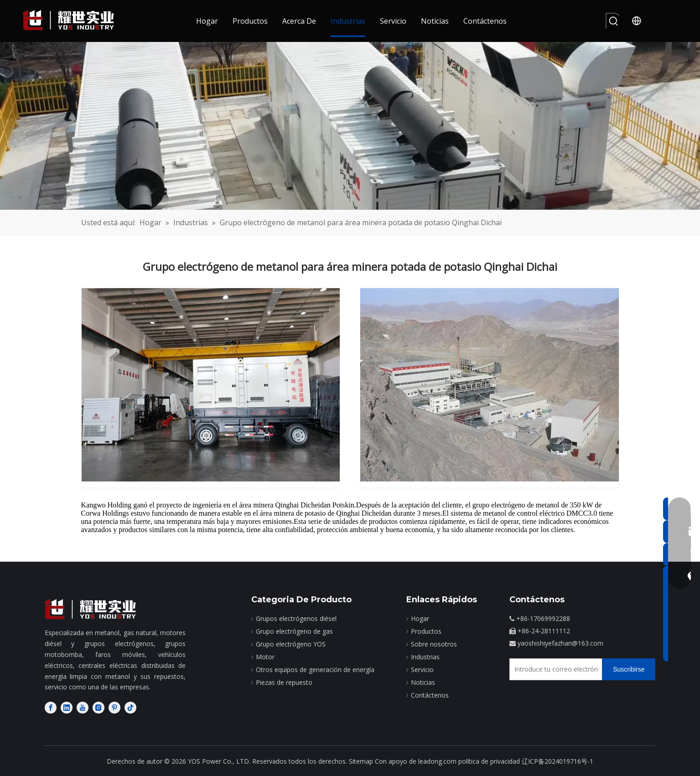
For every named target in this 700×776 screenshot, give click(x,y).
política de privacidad (489, 761)
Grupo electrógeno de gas (294, 631)
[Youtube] (83, 708)
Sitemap (361, 761)
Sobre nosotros (434, 644)
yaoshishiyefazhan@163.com (560, 643)
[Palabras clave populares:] (614, 21)
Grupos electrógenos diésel (296, 618)
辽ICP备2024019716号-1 (557, 761)
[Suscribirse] (629, 669)
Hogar (420, 618)
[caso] (350, 126)
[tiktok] (130, 708)
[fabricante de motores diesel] (90, 610)
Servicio (422, 670)
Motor (265, 657)
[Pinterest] (114, 708)
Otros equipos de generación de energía (315, 670)
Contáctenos (430, 695)
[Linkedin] (67, 708)
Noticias (423, 682)
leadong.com (437, 761)
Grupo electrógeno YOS (291, 644)
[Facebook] (51, 708)
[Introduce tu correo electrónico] (554, 669)
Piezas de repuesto (284, 682)
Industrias (425, 657)
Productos (426, 631)
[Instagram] (99, 708)
